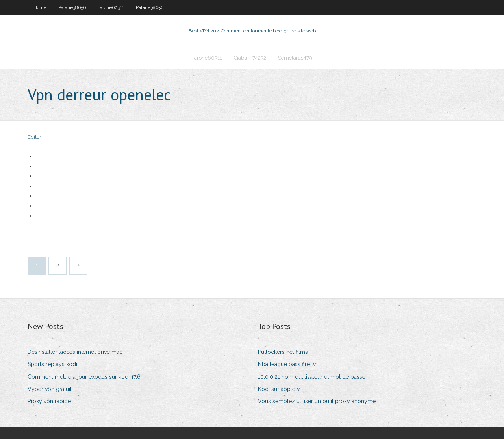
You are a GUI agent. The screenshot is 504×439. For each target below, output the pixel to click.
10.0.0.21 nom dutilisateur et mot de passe (312, 377)
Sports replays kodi (52, 364)
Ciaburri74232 (250, 58)
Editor (34, 137)
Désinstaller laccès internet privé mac (75, 352)
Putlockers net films (283, 352)
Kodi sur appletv (279, 389)
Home (40, 7)
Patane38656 (72, 7)
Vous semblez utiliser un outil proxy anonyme (317, 401)
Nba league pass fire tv (287, 364)
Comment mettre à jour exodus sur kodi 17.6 (84, 377)
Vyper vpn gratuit (50, 389)
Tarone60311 (111, 7)
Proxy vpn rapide (49, 401)
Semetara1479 (295, 58)
